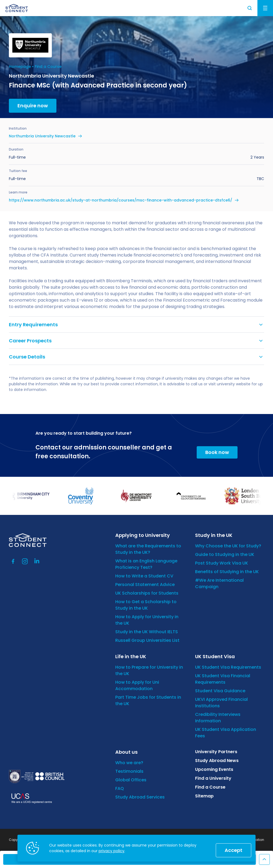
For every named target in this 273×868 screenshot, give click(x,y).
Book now (217, 452)
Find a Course (48, 67)
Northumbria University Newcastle (42, 136)
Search (250, 8)
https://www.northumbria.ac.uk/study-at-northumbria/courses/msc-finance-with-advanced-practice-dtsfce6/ (121, 200)
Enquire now (33, 106)
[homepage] (17, 8)
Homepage (20, 67)
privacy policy (112, 851)
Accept (234, 850)
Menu (265, 8)
